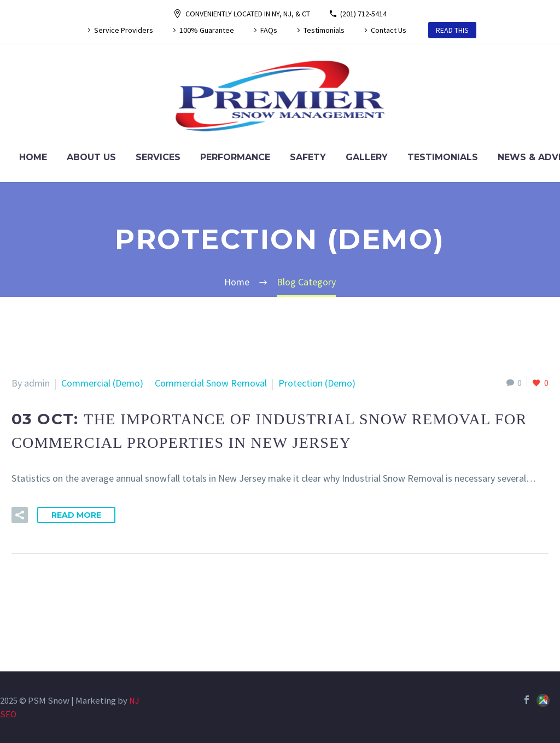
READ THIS (452, 30)
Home (33, 157)
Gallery (367, 157)
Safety (308, 157)
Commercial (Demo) (102, 383)
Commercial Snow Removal (211, 383)
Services (158, 157)
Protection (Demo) (317, 383)
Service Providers (124, 30)
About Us (91, 157)
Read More (76, 515)
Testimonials (324, 30)
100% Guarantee (207, 30)
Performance (235, 157)
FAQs (269, 30)
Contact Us (389, 30)
